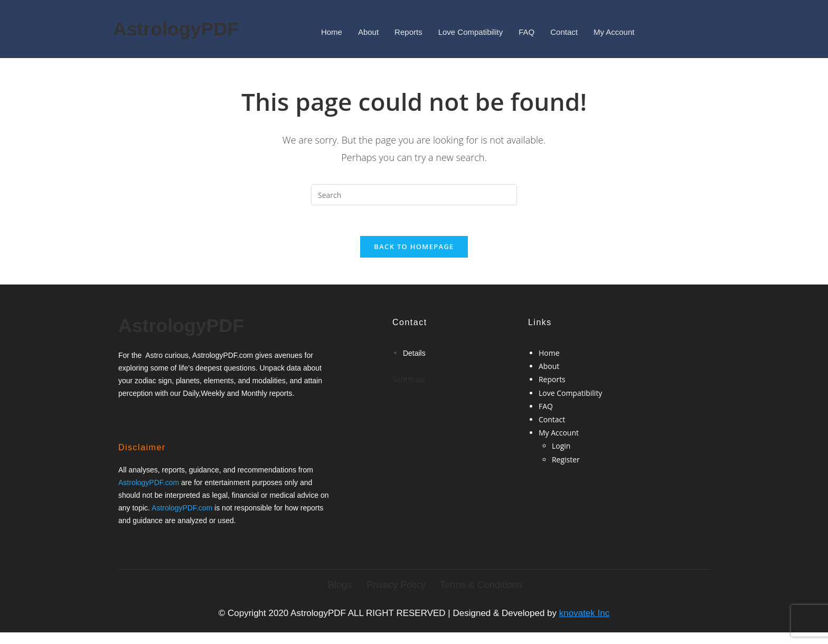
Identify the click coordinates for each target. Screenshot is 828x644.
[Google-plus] (166, 419)
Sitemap (409, 381)
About (368, 32)
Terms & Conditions (481, 586)
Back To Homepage (414, 248)
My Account (614, 32)
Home (332, 32)
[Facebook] (131, 419)
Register (566, 461)
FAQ (526, 32)
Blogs (340, 586)
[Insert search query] (414, 195)
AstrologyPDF (171, 29)
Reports (408, 32)
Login (561, 447)
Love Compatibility (471, 32)
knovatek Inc (584, 614)
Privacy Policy (396, 586)
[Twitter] (149, 419)
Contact (564, 32)
